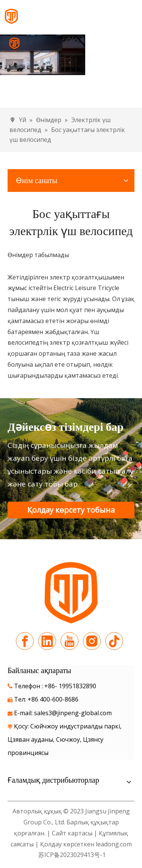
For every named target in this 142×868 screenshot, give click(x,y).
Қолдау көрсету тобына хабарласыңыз (71, 512)
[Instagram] (92, 641)
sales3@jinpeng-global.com (73, 713)
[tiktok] (114, 641)
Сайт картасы (72, 833)
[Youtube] (69, 641)
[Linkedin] (47, 641)
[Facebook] (25, 641)
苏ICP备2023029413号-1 (71, 855)
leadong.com (114, 844)
